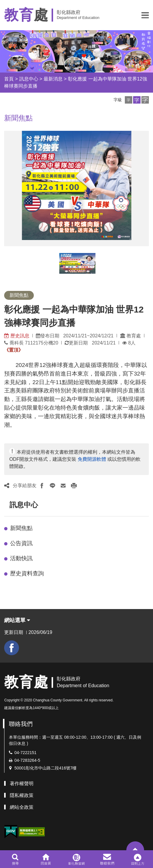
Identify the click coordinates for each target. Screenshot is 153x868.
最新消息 (53, 79)
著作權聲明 (22, 784)
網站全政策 (22, 807)
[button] (145, 15)
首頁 (9, 79)
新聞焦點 (21, 528)
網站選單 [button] (17, 620)
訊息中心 (29, 79)
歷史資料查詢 (27, 573)
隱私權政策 (22, 795)
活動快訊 (21, 558)
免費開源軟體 (92, 459)
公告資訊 (21, 543)
